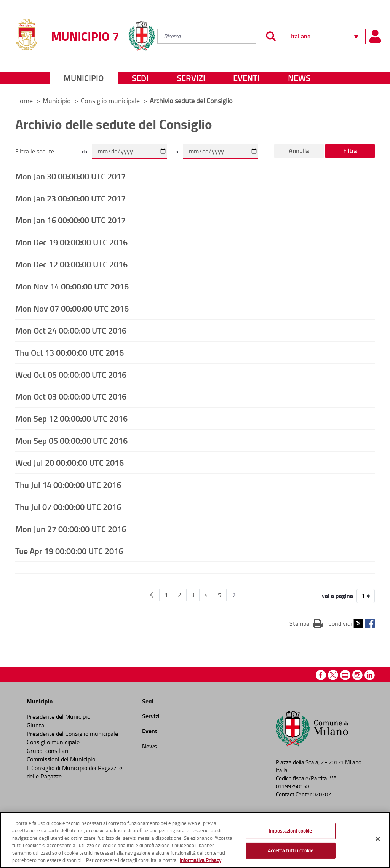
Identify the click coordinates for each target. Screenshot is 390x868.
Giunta (35, 725)
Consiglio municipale (111, 101)
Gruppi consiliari (48, 751)
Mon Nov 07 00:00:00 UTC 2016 (72, 308)
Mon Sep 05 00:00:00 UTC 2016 (71, 440)
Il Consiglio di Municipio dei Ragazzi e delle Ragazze (74, 772)
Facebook (370, 623)
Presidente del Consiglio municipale (72, 734)
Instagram (357, 675)
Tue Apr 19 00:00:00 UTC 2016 (69, 551)
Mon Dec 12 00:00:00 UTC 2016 (71, 264)
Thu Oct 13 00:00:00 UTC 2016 (70, 352)
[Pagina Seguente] (234, 595)
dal (85, 151)
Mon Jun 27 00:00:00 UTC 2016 (71, 529)
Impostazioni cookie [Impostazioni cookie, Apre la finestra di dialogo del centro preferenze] (290, 831)
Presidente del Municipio (58, 716)
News (299, 78)
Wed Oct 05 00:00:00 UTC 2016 (71, 374)
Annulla (299, 151)
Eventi (246, 78)
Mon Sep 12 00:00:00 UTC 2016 (71, 418)
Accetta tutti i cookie (291, 850)
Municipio (84, 78)
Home (24, 101)
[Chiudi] (378, 839)
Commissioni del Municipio (61, 759)
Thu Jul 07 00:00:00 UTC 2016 (68, 507)
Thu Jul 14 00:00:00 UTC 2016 (68, 484)
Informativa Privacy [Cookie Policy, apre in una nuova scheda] (201, 860)
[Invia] (271, 36)
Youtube (345, 675)
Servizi (191, 78)
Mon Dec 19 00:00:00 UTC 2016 (71, 242)
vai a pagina (337, 596)
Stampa (306, 623)
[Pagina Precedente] (152, 595)
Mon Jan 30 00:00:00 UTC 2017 (70, 176)
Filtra (350, 151)
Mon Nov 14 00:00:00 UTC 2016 (72, 286)
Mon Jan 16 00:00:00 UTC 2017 (70, 220)
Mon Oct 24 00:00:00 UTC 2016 (71, 330)
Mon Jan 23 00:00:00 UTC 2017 (70, 198)
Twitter (358, 623)
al (177, 151)
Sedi (140, 78)
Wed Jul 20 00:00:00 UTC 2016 (70, 462)
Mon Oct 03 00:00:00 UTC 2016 (71, 396)
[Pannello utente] (375, 36)
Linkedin (370, 675)
